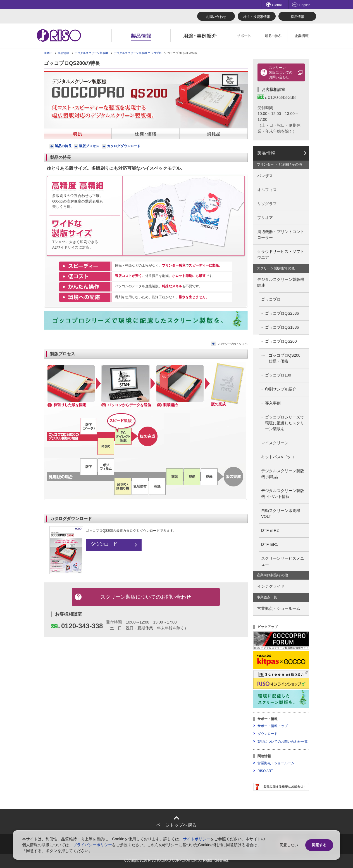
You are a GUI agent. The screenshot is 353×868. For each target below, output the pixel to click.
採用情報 (297, 17)
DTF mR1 (270, 544)
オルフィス (267, 190)
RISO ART (265, 771)
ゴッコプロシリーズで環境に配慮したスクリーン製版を (285, 423)
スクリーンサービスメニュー (283, 561)
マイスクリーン (275, 443)
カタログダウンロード (124, 146)
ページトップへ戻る (176, 825)
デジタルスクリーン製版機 (91, 53)
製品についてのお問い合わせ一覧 (283, 742)
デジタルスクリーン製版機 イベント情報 (283, 494)
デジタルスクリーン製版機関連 (281, 282)
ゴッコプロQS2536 (282, 313)
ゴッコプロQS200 (281, 341)
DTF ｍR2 (270, 530)
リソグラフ (267, 204)
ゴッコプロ (271, 299)
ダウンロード (268, 734)
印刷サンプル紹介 (281, 389)
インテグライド (271, 586)
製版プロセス (89, 146)
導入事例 (273, 403)
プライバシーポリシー (92, 845)
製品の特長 (63, 146)
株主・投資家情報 (257, 17)
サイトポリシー (197, 839)
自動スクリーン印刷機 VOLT (283, 513)
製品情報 (63, 53)
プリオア (265, 218)
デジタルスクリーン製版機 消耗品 (283, 474)
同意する (319, 845)
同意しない (289, 845)
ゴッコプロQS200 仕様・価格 (287, 358)
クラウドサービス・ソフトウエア (281, 254)
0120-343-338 (77, 626)
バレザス (265, 176)
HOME (48, 53)
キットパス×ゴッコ (278, 457)
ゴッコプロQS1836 (282, 327)
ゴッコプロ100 (278, 375)
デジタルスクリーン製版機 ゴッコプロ (138, 53)
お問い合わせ (216, 17)
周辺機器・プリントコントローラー (281, 235)
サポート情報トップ (273, 726)
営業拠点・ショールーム (279, 608)
